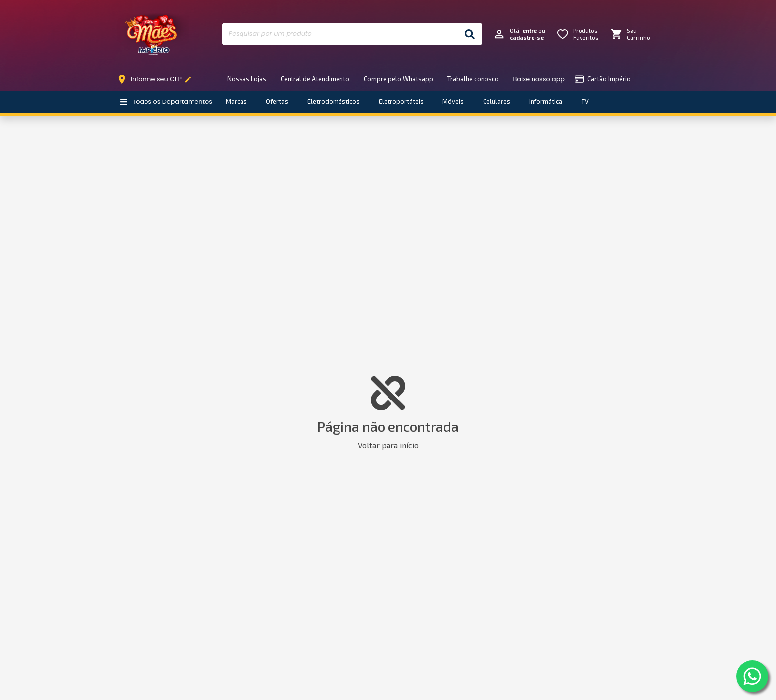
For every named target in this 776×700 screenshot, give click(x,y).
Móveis (453, 101)
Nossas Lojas (247, 79)
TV (585, 101)
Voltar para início (388, 445)
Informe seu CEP (157, 79)
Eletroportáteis (401, 101)
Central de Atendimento (315, 79)
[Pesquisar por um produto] (340, 34)
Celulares (497, 101)
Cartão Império (603, 79)
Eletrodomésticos (334, 101)
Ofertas (277, 101)
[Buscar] (470, 34)
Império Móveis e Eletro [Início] (153, 34)
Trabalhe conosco (473, 79)
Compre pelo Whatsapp (398, 79)
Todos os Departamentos (166, 102)
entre (530, 30)
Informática (546, 101)
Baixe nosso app (539, 79)
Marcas (236, 101)
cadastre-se (527, 37)
